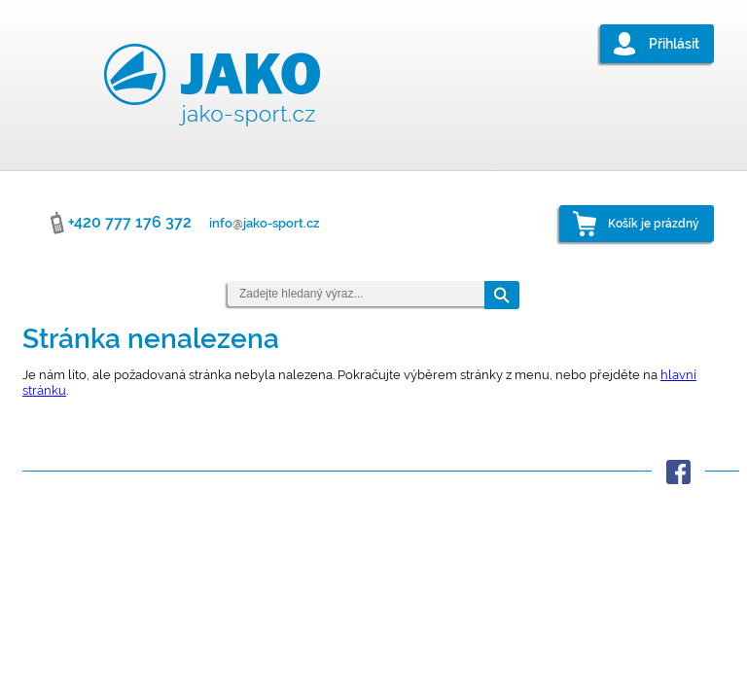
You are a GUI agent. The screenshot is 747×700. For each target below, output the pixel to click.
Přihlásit (674, 44)
